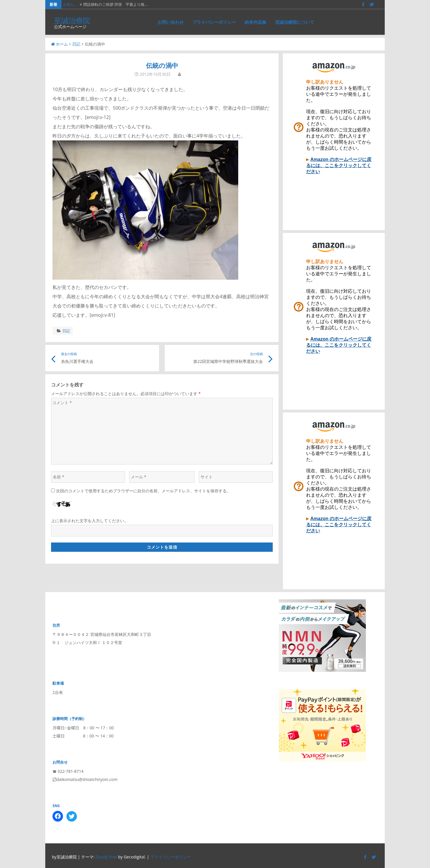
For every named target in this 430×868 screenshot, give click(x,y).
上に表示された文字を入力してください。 (90, 521)
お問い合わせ (171, 22)
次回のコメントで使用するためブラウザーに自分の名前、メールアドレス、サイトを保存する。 (143, 491)
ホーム (59, 44)
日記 (76, 44)
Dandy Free (106, 857)
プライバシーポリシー (214, 22)
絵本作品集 (255, 22)
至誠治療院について (295, 22)
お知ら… (70, 4)
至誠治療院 (72, 20)
